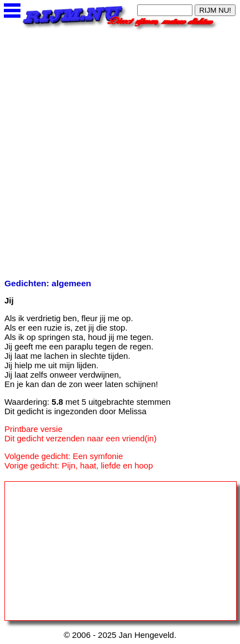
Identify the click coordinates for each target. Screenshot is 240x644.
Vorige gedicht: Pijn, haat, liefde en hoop (79, 465)
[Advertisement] (120, 151)
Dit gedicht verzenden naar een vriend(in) (80, 438)
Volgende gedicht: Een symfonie (64, 456)
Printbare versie (33, 429)
